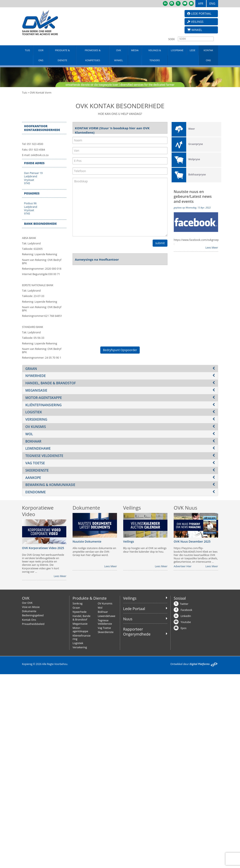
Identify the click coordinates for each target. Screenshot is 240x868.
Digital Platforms (200, 664)
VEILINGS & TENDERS (155, 55)
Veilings (130, 598)
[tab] (120, 369)
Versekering (80, 647)
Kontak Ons (29, 620)
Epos (183, 628)
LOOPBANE (177, 50)
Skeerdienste (106, 632)
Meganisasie (80, 624)
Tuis (25, 93)
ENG (212, 3)
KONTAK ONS (208, 55)
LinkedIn (186, 616)
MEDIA (135, 50)
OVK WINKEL (119, 55)
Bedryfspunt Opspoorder (120, 350)
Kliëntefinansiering (82, 637)
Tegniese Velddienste (105, 622)
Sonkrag (77, 603)
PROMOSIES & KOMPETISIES (93, 55)
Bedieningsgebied (33, 615)
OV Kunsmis (105, 603)
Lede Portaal (134, 609)
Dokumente (29, 611)
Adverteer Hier (183, 566)
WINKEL (195, 30)
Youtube (186, 622)
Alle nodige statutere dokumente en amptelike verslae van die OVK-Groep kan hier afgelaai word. (94, 552)
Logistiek (78, 643)
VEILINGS (195, 22)
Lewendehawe (107, 616)
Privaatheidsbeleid (33, 624)
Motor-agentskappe (80, 630)
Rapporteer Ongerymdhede (137, 631)
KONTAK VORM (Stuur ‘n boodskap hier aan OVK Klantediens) (112, 129)
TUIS (28, 50)
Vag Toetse (104, 628)
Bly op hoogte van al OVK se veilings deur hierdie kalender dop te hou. (145, 550)
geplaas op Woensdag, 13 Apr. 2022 (192, 207)
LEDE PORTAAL (199, 13)
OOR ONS (41, 55)
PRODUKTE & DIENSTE (62, 55)
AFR (201, 3)
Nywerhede (80, 612)
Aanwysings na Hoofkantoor (97, 259)
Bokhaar (103, 612)
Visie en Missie (31, 607)
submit (160, 243)
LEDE (193, 50)
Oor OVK (27, 603)
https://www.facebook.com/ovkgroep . (196, 242)
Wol (100, 608)
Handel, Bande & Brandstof (82, 618)
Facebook (186, 610)
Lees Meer (212, 248)
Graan (76, 608)
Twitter (184, 604)
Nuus (128, 619)
